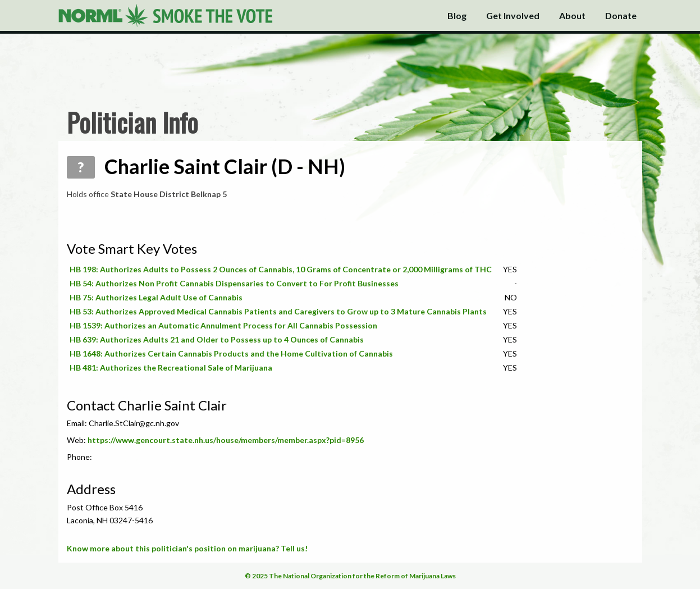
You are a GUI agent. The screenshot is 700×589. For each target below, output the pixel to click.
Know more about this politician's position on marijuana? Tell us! (187, 548)
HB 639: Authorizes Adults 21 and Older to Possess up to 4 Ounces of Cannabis (217, 339)
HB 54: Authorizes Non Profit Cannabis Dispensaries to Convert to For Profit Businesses (234, 283)
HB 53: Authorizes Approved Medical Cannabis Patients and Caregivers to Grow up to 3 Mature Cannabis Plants (278, 311)
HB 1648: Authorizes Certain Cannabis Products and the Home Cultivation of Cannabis (231, 353)
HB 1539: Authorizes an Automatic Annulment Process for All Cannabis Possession (223, 325)
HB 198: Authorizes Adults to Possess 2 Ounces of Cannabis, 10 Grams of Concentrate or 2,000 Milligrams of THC (281, 269)
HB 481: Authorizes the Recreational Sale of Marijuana (171, 367)
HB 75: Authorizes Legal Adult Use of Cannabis (156, 297)
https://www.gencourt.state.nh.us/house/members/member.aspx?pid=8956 (226, 440)
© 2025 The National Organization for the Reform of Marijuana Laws (350, 576)
